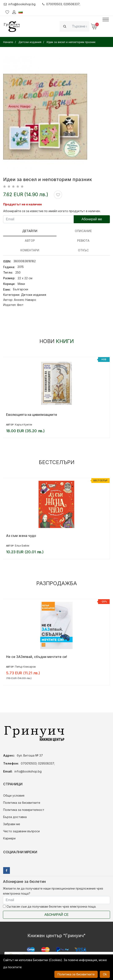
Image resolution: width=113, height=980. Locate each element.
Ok (105, 974)
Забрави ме (12, 824)
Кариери (9, 838)
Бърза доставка (15, 817)
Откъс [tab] (83, 250)
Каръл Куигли (24, 425)
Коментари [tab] (30, 250)
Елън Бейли (22, 546)
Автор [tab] (30, 241)
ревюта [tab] (83, 241)
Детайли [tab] (30, 231)
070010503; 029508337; (61, 4)
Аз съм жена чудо (21, 536)
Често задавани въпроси (21, 831)
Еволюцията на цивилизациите (32, 415)
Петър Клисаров (25, 667)
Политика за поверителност (24, 810)
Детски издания (34, 295)
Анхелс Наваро (25, 300)
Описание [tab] (83, 231)
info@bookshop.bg (20, 4)
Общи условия (14, 795)
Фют (20, 305)
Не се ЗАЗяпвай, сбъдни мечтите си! (37, 657)
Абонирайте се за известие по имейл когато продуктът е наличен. (52, 211)
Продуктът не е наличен (22, 204)
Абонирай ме (92, 219)
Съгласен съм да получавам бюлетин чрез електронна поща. (50, 906)
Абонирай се (57, 915)
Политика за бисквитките (22, 803)
